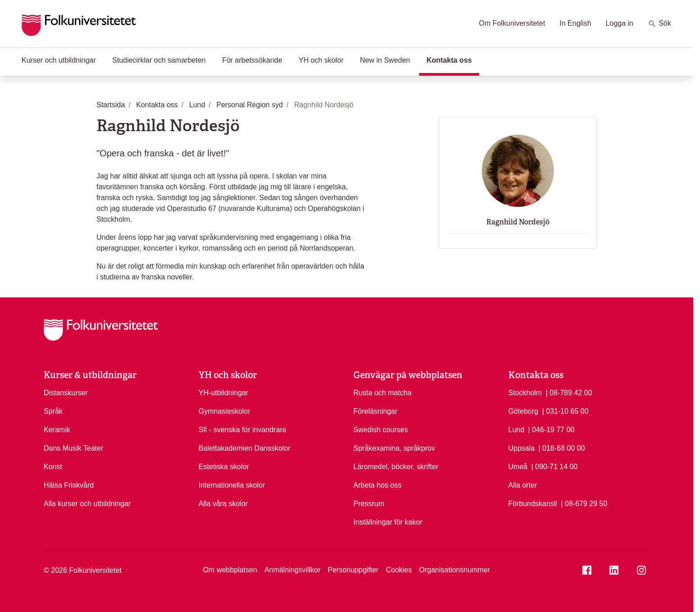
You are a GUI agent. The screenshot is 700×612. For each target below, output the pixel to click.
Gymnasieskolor (225, 411)
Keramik (57, 430)
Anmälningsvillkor (292, 570)
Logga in (620, 23)
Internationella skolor (232, 485)
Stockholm (525, 393)
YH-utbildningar (224, 393)
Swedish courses (381, 430)
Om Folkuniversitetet (512, 23)
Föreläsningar (375, 411)
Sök (659, 24)
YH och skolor (321, 60)
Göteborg (524, 411)
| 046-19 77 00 (551, 429)
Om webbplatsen (230, 570)
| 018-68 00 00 (562, 448)
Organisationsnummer (455, 570)
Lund (517, 430)
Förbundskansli (533, 504)
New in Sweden (385, 60)
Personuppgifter (353, 570)
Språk (53, 411)
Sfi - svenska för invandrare (243, 430)
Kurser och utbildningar (59, 60)
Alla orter (523, 485)
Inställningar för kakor (388, 522)
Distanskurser (66, 393)
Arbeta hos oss (377, 485)
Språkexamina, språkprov (394, 448)
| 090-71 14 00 (555, 466)
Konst (53, 467)
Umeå (518, 467)
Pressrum (369, 504)
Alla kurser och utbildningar (87, 504)
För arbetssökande (252, 60)
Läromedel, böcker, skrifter (396, 467)
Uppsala (522, 448)
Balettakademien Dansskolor (245, 448)
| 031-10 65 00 (565, 411)
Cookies (399, 570)
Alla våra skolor (223, 504)
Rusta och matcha (382, 393)
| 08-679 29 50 (584, 503)
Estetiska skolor (224, 467)
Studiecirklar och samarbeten (159, 60)
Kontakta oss (453, 59)
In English (575, 23)
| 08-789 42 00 (569, 392)
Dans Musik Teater (73, 448)
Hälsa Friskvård (69, 485)
